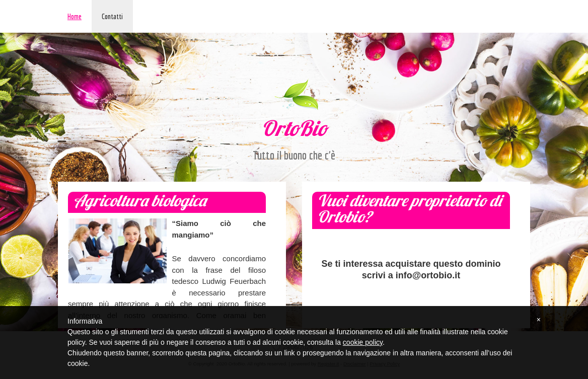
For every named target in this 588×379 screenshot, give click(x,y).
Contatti (112, 16)
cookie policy (363, 342)
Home (75, 16)
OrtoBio (294, 131)
